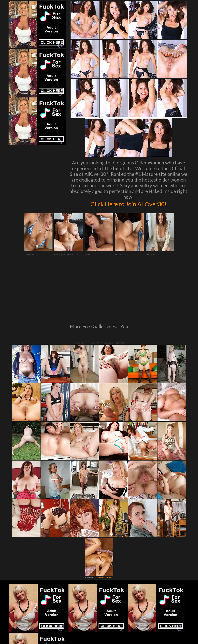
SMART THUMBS (106, 526)
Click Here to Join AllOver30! (129, 204)
